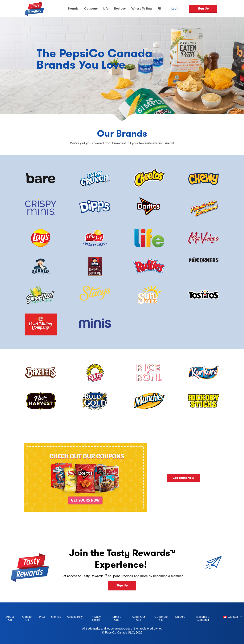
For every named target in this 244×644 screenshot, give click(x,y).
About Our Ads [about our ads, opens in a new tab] (136, 619)
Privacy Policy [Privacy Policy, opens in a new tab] (93, 619)
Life (106, 8)
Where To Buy (142, 8)
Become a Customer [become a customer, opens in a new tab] (199, 619)
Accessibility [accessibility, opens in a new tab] (73, 617)
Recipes (120, 8)
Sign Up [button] (122, 585)
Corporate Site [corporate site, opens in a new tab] (159, 619)
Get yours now (183, 478)
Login (175, 9)
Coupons (91, 8)
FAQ (42, 617)
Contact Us (27, 618)
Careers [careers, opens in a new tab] (179, 617)
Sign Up (203, 8)
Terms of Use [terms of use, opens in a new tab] (114, 619)
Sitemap (56, 617)
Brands (73, 8)
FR (159, 8)
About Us (10, 618)
